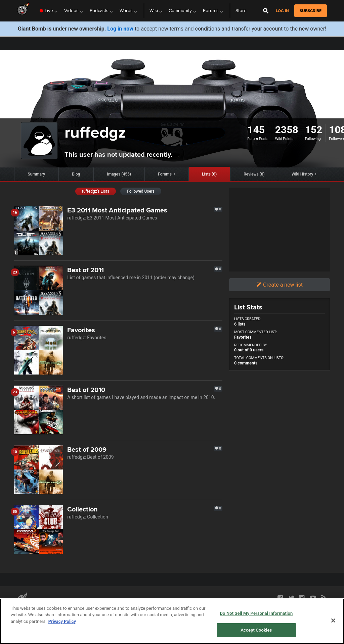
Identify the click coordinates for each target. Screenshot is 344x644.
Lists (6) (209, 174)
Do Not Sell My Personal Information (256, 613)
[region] (172, 621)
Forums (165, 174)
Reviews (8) (254, 174)
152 (314, 130)
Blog (76, 174)
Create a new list (279, 285)
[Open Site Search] (266, 11)
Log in (282, 11)
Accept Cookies (256, 630)
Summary (37, 174)
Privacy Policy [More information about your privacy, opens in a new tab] (62, 621)
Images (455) (119, 174)
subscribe (311, 11)
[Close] (333, 621)
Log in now (120, 29)
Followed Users (141, 191)
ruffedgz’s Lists (96, 191)
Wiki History (303, 174)
